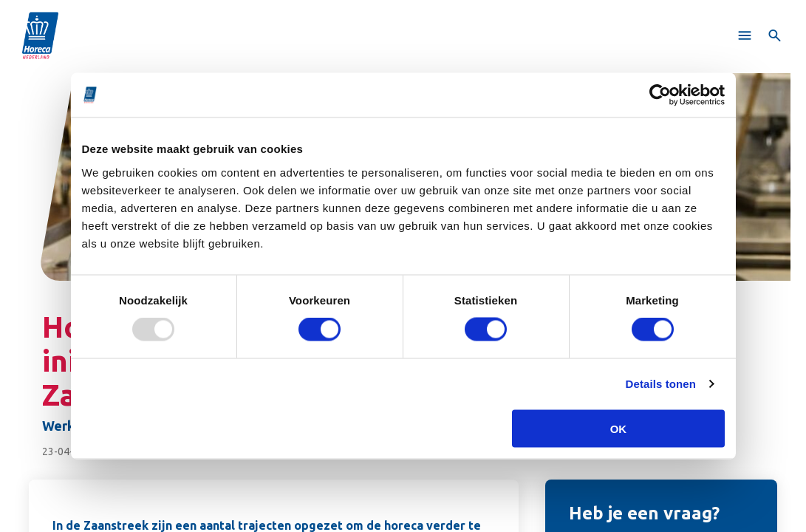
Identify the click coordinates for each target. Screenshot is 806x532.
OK (619, 428)
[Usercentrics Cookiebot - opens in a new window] (660, 95)
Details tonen (661, 384)
